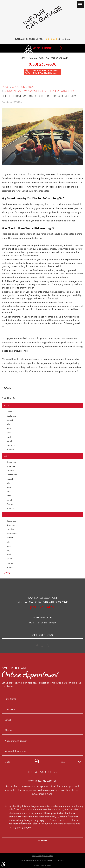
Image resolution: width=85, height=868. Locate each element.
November (11, 466)
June (9, 429)
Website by (42, 866)
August (10, 420)
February (11, 445)
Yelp (48, 647)
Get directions (43, 635)
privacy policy (16, 827)
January (10, 450)
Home (6, 87)
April (9, 437)
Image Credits (37, 856)
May (8, 433)
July (8, 424)
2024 (6, 456)
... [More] (6, 573)
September (12, 416)
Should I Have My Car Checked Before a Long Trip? (39, 91)
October (10, 412)
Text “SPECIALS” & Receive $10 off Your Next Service (45, 72)
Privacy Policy (48, 856)
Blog (31, 87)
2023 (6, 515)
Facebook (37, 647)
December (11, 462)
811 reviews (64, 39)
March (10, 441)
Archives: (9, 398)
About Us (18, 87)
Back (7, 388)
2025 (6, 406)
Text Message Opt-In (42, 772)
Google (42, 647)
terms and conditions (64, 824)
